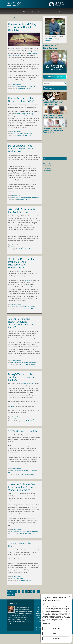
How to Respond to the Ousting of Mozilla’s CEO (21, 100)
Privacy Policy (40, 619)
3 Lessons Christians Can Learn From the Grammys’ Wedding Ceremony (22, 487)
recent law (28, 280)
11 (39, 592)
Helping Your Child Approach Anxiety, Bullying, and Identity (53, 117)
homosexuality (20, 86)
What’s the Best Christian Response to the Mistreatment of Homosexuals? (22, 263)
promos (33, 86)
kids (28, 197)
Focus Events (16, 195)
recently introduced (27, 384)
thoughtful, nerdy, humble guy (24, 114)
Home (37, 607)
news (21, 134)
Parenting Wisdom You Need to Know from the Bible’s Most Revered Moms (53, 130)
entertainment (15, 419)
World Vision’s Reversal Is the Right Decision (22, 211)
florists (10, 55)
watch (13, 406)
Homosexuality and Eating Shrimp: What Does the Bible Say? (22, 27)
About (37, 609)
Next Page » (11, 594)
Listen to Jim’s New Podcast (51, 47)
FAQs (37, 623)
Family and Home (48, 166)
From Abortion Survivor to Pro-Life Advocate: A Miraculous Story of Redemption (53, 103)
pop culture (28, 86)
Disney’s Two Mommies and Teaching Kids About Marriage (21, 377)
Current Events (17, 84)
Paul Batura (49, 41)
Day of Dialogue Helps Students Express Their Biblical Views (21, 149)
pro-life (33, 307)
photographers (34, 53)
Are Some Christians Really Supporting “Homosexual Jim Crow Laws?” (20, 323)
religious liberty (28, 134)
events (13, 197)
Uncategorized (47, 171)
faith (17, 197)
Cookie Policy (39, 621)
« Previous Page (12, 592)
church (13, 86)
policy (25, 362)
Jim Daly (17, 4)
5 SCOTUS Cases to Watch (22, 431)
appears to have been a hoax (30, 559)
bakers (17, 55)
